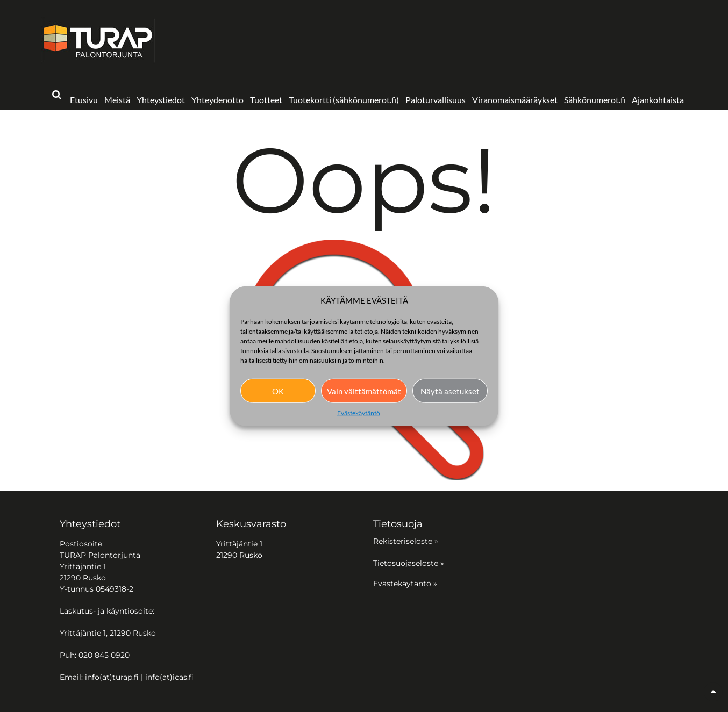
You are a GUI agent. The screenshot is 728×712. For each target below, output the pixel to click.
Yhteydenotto (217, 100)
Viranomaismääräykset (515, 100)
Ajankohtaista (658, 100)
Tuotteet (266, 100)
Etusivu (84, 100)
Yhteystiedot (161, 100)
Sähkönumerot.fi (595, 100)
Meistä (117, 100)
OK (278, 391)
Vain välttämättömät (364, 391)
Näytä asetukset (450, 391)
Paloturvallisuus (436, 100)
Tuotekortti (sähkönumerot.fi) (344, 100)
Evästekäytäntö (359, 413)
